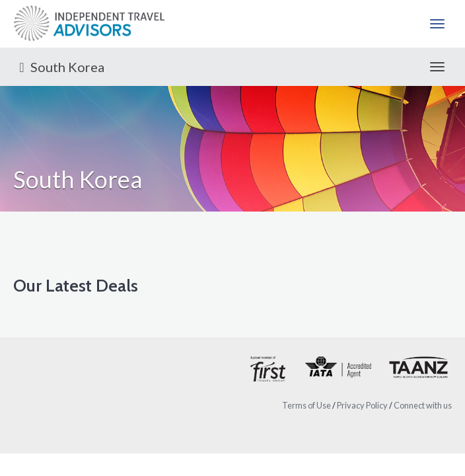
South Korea (59, 67)
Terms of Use (306, 405)
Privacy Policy (362, 405)
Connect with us (423, 405)
